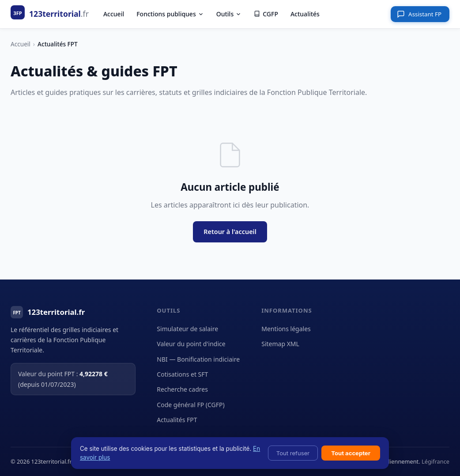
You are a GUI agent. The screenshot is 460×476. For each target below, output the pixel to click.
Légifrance (435, 461)
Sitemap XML (280, 344)
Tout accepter (351, 453)
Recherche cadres (182, 389)
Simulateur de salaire (187, 329)
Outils (229, 14)
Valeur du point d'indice (191, 344)
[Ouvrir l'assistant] (420, 14)
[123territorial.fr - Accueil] (50, 14)
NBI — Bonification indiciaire (198, 359)
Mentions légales (286, 329)
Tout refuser (293, 453)
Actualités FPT (177, 420)
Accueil (114, 14)
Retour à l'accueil (230, 232)
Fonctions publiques (170, 14)
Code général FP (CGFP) (190, 405)
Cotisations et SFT (182, 374)
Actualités (305, 14)
